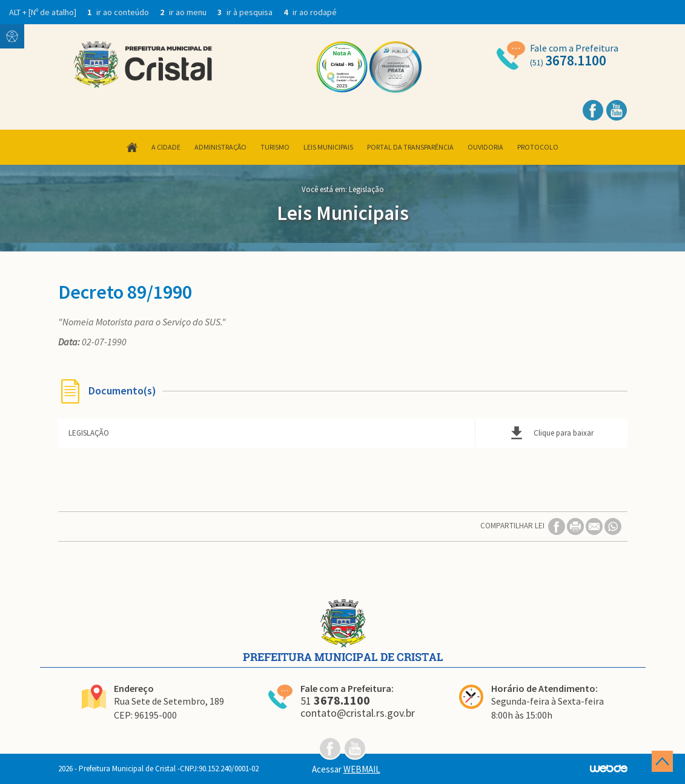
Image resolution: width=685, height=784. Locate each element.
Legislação (366, 189)
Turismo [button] (275, 147)
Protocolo (538, 147)
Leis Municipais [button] (328, 147)
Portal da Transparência (410, 147)
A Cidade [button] (166, 147)
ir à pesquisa (246, 12)
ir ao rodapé (310, 12)
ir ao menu (184, 12)
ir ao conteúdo (119, 12)
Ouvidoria (485, 147)
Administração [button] (220, 147)
